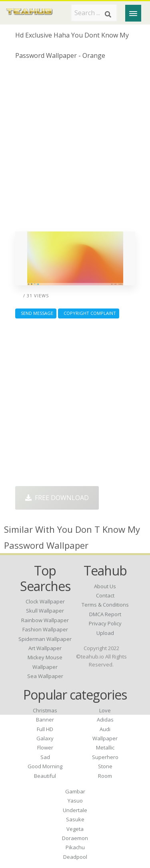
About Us (105, 586)
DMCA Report (105, 614)
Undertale (75, 810)
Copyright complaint (89, 313)
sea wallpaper (45, 676)
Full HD (45, 729)
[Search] (108, 14)
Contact (105, 595)
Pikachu (75, 847)
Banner (45, 720)
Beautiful (45, 776)
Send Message (36, 313)
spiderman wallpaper (45, 639)
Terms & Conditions (105, 605)
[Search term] (94, 13)
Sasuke (75, 819)
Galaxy (45, 738)
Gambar (75, 791)
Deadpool (75, 857)
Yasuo (75, 801)
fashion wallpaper (45, 629)
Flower (45, 747)
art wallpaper (45, 648)
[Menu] (133, 13)
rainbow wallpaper (45, 620)
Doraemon (75, 838)
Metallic (105, 747)
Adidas (105, 720)
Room (105, 776)
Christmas (45, 710)
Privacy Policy (105, 623)
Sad (45, 757)
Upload (105, 633)
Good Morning (45, 766)
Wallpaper (105, 738)
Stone (105, 766)
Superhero (105, 757)
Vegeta (75, 829)
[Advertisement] (75, 149)
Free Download (57, 498)
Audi (105, 729)
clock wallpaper (45, 601)
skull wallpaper (45, 611)
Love (105, 710)
